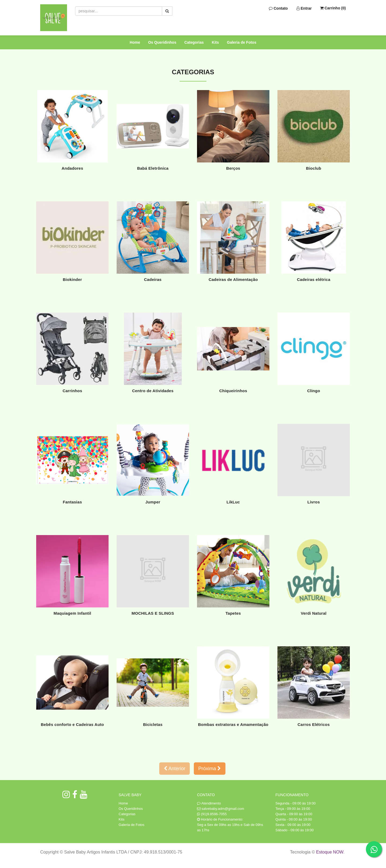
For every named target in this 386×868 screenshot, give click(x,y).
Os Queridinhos (162, 42)
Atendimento (209, 803)
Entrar (304, 8)
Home (135, 42)
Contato (278, 8)
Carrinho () (333, 8)
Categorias (194, 42)
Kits (215, 42)
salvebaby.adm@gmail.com (223, 809)
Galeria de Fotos (242, 42)
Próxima (210, 769)
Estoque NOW (330, 852)
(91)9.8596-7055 (214, 814)
